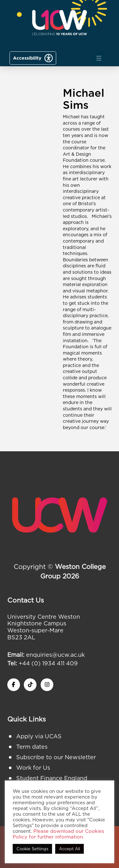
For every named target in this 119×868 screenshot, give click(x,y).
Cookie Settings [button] (32, 849)
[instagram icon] (47, 685)
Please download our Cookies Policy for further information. (58, 834)
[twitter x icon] (30, 685)
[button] (99, 58)
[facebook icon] (14, 685)
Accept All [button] (69, 849)
